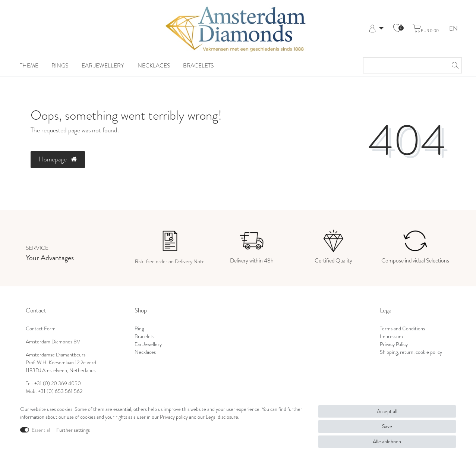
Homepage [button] (58, 159)
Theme (29, 65)
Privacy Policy (394, 344)
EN (453, 29)
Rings (60, 65)
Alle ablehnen (387, 442)
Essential (41, 430)
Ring (139, 329)
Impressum (391, 336)
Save (387, 426)
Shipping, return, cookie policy (411, 352)
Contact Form (41, 329)
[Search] (454, 65)
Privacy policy (174, 417)
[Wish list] (398, 29)
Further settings (73, 430)
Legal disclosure (222, 417)
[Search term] (405, 65)
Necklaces (154, 65)
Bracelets (198, 65)
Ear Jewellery (103, 65)
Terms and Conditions (402, 329)
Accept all (387, 411)
